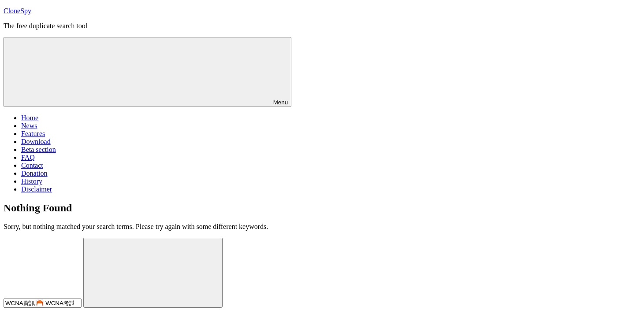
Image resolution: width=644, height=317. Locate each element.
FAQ (28, 157)
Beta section (39, 149)
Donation (34, 173)
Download (36, 142)
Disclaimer (37, 189)
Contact (32, 165)
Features (33, 134)
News (29, 126)
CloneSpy (17, 11)
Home (30, 118)
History (32, 181)
